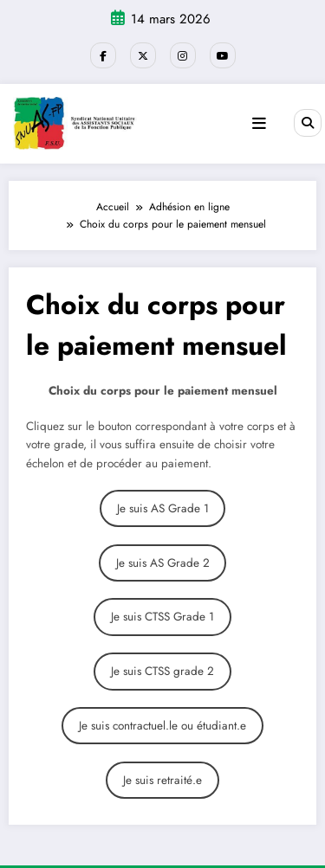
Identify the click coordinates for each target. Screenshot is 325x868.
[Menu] (259, 124)
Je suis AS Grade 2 (163, 563)
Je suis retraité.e (162, 780)
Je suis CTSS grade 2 (162, 671)
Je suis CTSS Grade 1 (162, 617)
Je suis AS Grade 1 (163, 508)
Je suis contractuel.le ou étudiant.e (162, 726)
